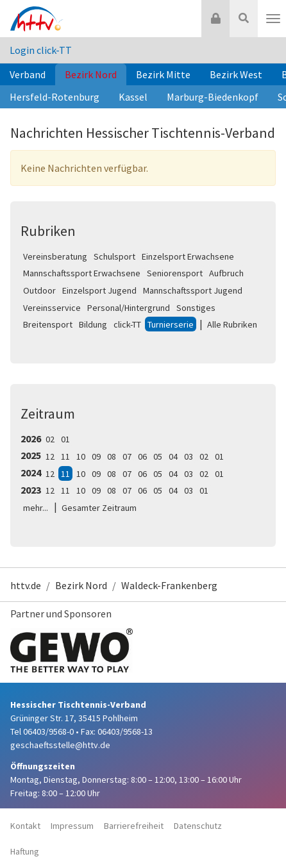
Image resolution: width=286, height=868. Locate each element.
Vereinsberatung (55, 256)
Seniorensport (175, 273)
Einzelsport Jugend (99, 290)
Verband (28, 74)
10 (81, 456)
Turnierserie (171, 324)
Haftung (25, 851)
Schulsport (114, 256)
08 (112, 456)
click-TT (127, 324)
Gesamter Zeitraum (99, 508)
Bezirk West (236, 74)
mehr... (36, 508)
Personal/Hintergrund (129, 308)
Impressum (72, 826)
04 (173, 456)
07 (127, 456)
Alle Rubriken (232, 324)
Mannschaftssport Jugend (193, 290)
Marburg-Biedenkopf (213, 97)
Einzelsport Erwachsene (188, 256)
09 (96, 456)
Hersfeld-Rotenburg (55, 97)
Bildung (93, 324)
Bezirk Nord (91, 74)
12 (50, 456)
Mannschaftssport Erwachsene (82, 273)
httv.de (26, 585)
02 (50, 439)
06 (142, 456)
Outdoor (39, 290)
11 (65, 456)
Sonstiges (196, 308)
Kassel (133, 97)
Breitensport (48, 324)
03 (189, 456)
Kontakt (25, 826)
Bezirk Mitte (163, 74)
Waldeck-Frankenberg (169, 585)
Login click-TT (41, 50)
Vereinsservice (52, 308)
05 (158, 456)
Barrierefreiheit (134, 826)
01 (65, 439)
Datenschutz (198, 826)
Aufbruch (226, 273)
